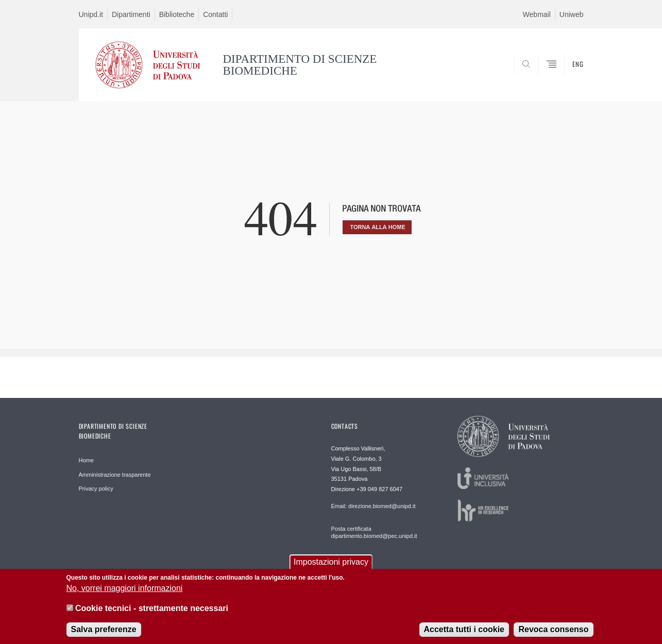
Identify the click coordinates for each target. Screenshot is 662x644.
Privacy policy (96, 489)
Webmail (537, 14)
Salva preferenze (104, 631)
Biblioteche (177, 14)
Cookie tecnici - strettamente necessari (152, 610)
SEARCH (565, 77)
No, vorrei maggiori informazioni (125, 590)
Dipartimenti (131, 14)
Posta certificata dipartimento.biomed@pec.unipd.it (374, 532)
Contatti (215, 14)
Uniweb (572, 14)
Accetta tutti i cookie (464, 631)
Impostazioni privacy (331, 564)
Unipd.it (91, 14)
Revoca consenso (553, 631)
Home (86, 460)
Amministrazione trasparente (115, 475)
